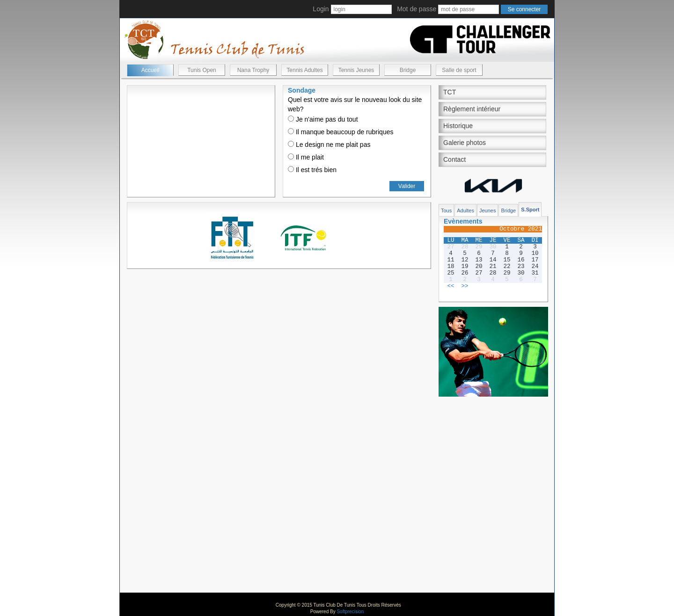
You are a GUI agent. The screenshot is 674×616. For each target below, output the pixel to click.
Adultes (465, 210)
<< (451, 286)
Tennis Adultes (304, 70)
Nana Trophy (253, 70)
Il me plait (306, 157)
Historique (458, 126)
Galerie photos (465, 143)
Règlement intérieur (472, 109)
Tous (446, 210)
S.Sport (530, 210)
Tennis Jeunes (356, 70)
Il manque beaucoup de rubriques (341, 132)
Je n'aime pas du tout (323, 119)
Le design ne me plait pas (329, 145)
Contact (454, 159)
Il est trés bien (312, 170)
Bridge (408, 70)
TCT (450, 92)
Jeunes (487, 210)
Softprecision (350, 612)
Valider (407, 186)
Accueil (150, 70)
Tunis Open (202, 70)
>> (465, 286)
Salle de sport (459, 70)
